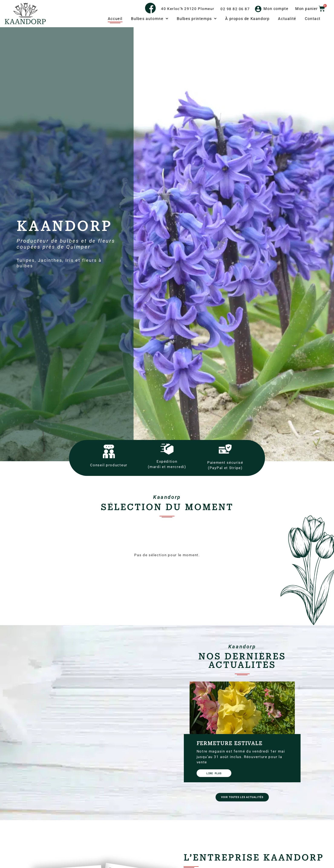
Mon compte (276, 9)
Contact (313, 19)
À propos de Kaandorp (247, 19)
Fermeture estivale (230, 743)
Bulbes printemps (197, 19)
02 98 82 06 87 (235, 9)
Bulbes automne (150, 19)
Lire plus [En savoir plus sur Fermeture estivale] (214, 773)
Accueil (115, 19)
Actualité (287, 19)
